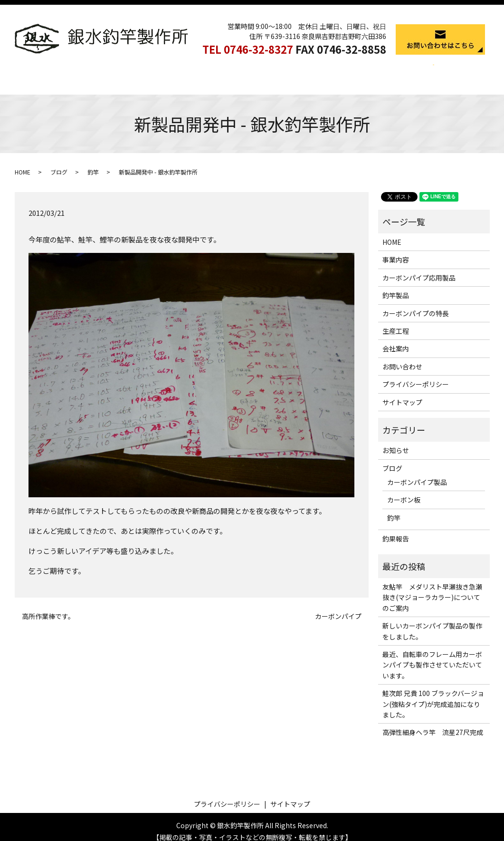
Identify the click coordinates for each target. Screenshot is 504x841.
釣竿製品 (245, 70)
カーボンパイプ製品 (417, 473)
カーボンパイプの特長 (302, 70)
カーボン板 (404, 491)
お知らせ (396, 441)
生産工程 (359, 70)
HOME (90, 70)
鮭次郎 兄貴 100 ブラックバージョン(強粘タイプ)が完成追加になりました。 (433, 695)
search (426, 71)
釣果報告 (396, 530)
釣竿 (93, 163)
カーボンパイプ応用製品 (184, 70)
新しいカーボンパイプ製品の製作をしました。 (432, 622)
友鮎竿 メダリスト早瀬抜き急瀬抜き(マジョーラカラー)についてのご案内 (432, 588)
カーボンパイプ (338, 607)
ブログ (59, 163)
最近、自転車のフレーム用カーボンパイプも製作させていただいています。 (432, 656)
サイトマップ (402, 393)
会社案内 (396, 70)
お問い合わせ (402, 358)
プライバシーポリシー (416, 375)
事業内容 (124, 70)
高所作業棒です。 (48, 607)
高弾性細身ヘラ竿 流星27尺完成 (433, 723)
